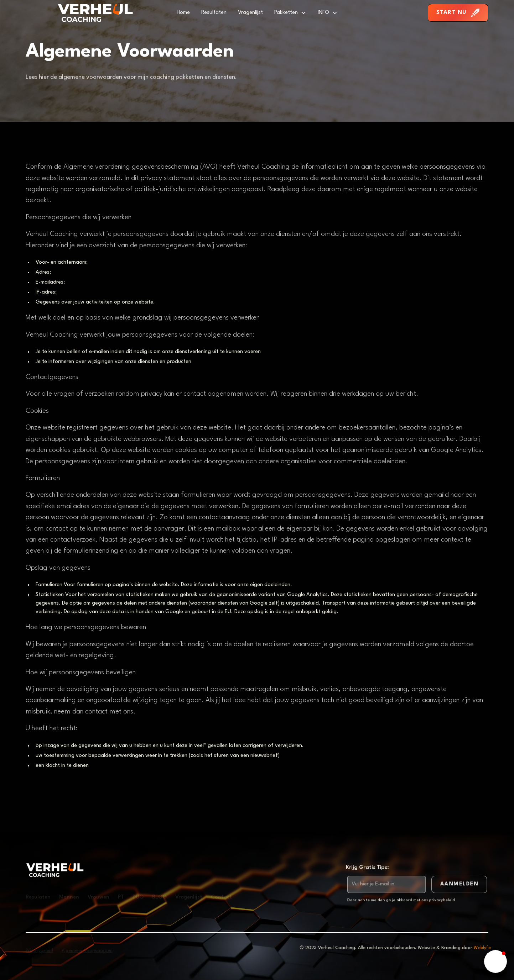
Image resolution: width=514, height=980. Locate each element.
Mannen (69, 897)
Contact (221, 897)
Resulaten (38, 897)
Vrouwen (98, 897)
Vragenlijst (250, 13)
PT (121, 897)
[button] (290, 13)
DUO (138, 897)
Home (183, 13)
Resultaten (214, 13)
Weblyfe (486, 948)
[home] (95, 13)
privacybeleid (441, 900)
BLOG (159, 897)
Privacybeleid (39, 951)
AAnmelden (458, 884)
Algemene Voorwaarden (87, 951)
